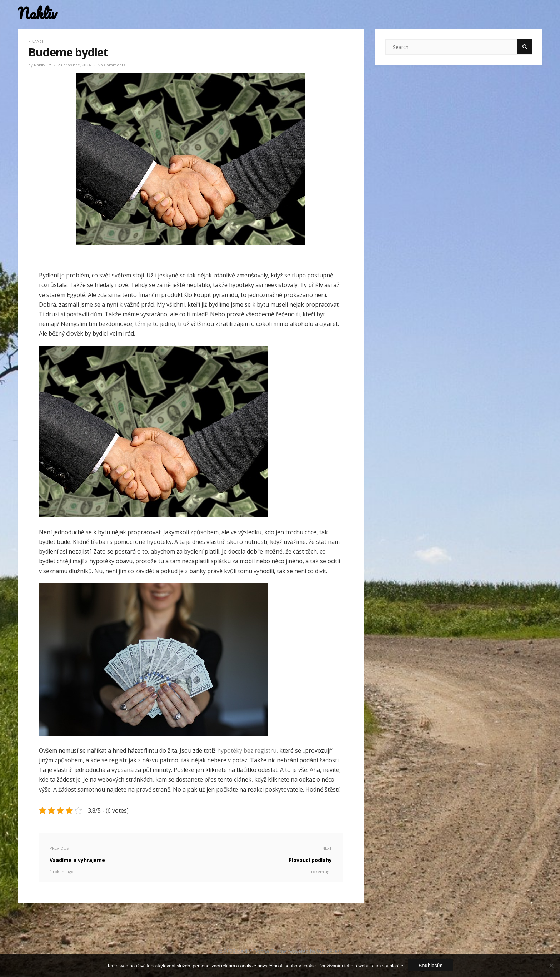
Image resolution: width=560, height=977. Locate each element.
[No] (551, 966)
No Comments (111, 65)
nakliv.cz (43, 65)
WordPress (329, 951)
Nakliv (37, 13)
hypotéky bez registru (247, 750)
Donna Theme (271, 951)
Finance (36, 41)
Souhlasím (431, 966)
